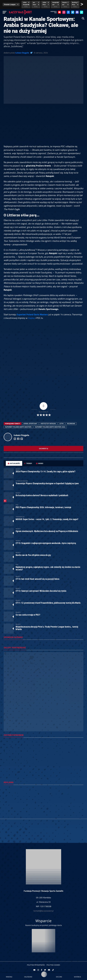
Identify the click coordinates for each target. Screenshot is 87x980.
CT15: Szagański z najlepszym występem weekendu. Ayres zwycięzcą (46, 543)
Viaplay (31, 318)
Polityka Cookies (53, 965)
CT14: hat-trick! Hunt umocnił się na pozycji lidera (37, 579)
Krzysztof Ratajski (48, 424)
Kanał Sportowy (30, 424)
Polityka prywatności (36, 965)
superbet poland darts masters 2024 (50, 427)
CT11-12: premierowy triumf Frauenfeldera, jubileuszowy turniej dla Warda (48, 603)
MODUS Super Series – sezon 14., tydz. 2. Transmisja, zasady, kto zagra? (47, 519)
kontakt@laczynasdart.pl (43, 911)
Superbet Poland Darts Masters (32, 314)
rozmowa (71, 424)
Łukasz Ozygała (22, 53)
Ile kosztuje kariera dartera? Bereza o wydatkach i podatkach (42, 495)
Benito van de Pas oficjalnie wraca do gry (33, 555)
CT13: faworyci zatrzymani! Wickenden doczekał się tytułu (41, 591)
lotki (62, 424)
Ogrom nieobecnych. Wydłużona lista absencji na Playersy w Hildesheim (47, 531)
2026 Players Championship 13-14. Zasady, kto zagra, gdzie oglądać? (46, 471)
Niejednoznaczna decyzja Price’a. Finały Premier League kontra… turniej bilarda (47, 628)
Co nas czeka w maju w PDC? (28, 615)
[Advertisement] (44, 126)
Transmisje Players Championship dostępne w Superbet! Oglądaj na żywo (47, 483)
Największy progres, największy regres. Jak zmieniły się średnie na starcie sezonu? (48, 568)
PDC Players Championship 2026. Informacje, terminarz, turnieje (43, 507)
